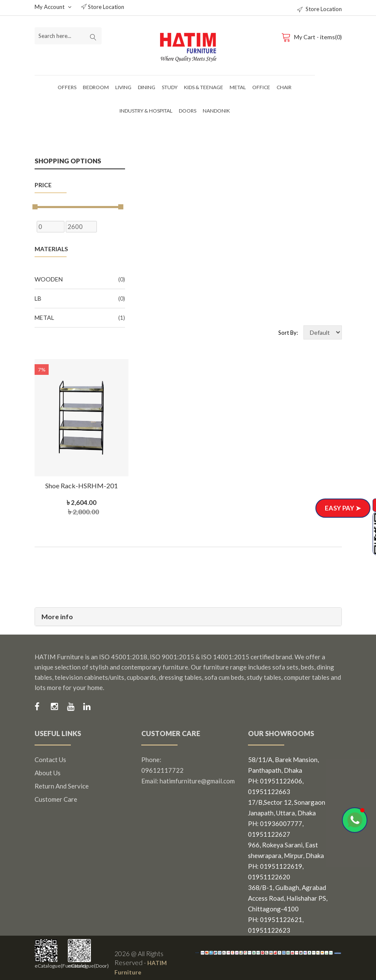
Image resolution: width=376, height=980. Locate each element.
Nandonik (216, 111)
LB (80, 299)
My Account (53, 7)
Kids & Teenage (204, 87)
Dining (147, 87)
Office (261, 87)
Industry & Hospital (146, 111)
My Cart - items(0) (311, 37)
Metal (238, 87)
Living (123, 87)
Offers (67, 87)
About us (48, 773)
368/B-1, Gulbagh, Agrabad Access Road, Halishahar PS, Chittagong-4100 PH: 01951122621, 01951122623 (288, 909)
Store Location (103, 7)
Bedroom (96, 87)
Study (170, 87)
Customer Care (56, 799)
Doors (188, 111)
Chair (284, 87)
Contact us (50, 760)
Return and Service (62, 786)
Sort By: (288, 333)
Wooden (80, 279)
